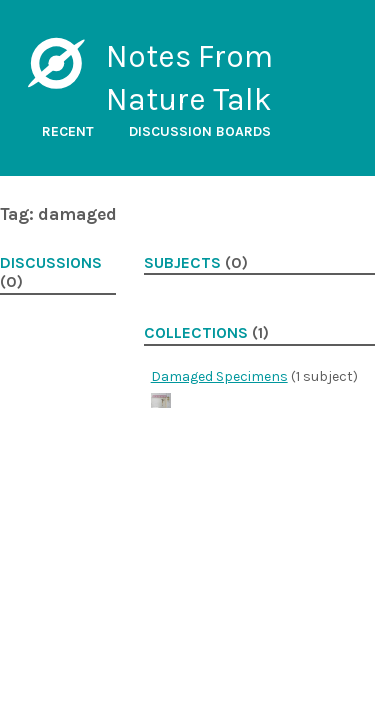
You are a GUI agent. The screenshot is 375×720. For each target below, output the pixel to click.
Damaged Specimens (219, 376)
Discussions (51, 263)
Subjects (182, 263)
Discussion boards (200, 131)
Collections (196, 333)
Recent (68, 131)
